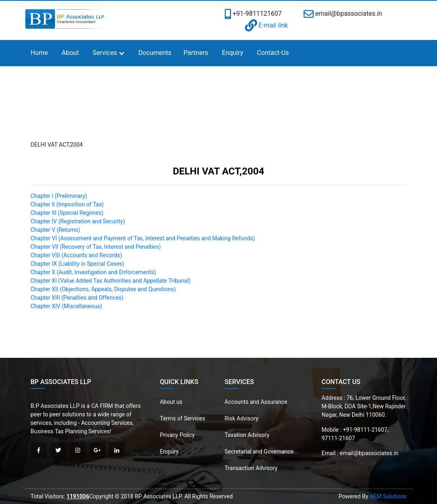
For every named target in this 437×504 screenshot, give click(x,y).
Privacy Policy (177, 435)
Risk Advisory (241, 418)
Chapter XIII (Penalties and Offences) (77, 298)
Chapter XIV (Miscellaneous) (66, 306)
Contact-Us (273, 53)
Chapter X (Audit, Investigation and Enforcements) (94, 272)
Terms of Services (182, 418)
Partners (196, 53)
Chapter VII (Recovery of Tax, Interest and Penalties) (96, 247)
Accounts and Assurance (256, 402)
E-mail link (267, 25)
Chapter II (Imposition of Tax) (67, 204)
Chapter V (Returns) (56, 230)
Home (39, 53)
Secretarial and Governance (259, 451)
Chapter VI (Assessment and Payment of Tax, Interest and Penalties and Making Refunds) (143, 238)
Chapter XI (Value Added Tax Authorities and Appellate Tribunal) (111, 281)
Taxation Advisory (247, 435)
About (71, 53)
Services (105, 53)
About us (171, 402)
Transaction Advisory (251, 468)
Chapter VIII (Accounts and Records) (76, 255)
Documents (155, 53)
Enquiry (233, 53)
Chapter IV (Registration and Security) (78, 221)
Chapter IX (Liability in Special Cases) (78, 264)
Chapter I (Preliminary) (59, 196)
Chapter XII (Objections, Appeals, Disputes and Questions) (103, 289)
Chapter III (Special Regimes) (67, 213)
